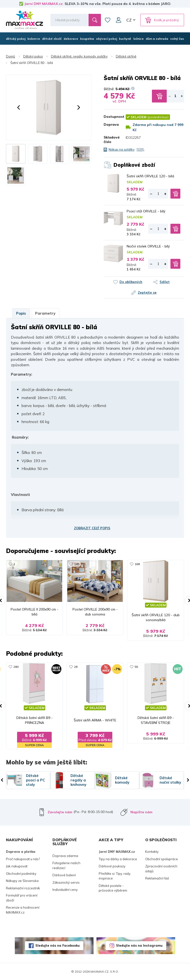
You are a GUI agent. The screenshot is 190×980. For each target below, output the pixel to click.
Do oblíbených (131, 282)
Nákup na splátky (122, 149)
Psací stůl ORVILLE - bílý (146, 211)
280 (16, 667)
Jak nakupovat (17, 866)
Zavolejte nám (60, 812)
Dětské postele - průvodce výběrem (113, 888)
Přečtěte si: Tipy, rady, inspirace (115, 876)
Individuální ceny (65, 890)
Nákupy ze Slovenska (22, 881)
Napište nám (141, 812)
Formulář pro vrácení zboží (22, 898)
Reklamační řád (157, 878)
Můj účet (119, 20)
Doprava (111, 124)
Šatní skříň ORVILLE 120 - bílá (150, 176)
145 (77, 564)
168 (137, 564)
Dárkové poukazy (112, 866)
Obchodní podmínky (21, 874)
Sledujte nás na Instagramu (139, 945)
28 (76, 667)
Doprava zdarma (65, 856)
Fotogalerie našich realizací (66, 865)
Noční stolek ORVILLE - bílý (148, 246)
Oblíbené (108, 20)
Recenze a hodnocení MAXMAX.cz (23, 910)
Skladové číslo (111, 140)
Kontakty (152, 852)
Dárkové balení (64, 875)
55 (136, 667)
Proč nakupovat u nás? (23, 859)
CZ (129, 20)
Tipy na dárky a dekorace (118, 859)
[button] (19, 107)
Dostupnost (111, 117)
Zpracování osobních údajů (161, 869)
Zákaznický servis (66, 882)
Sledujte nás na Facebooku (58, 945)
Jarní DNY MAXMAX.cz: (44, 4)
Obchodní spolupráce (162, 859)
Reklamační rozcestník (23, 888)
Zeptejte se (147, 292)
